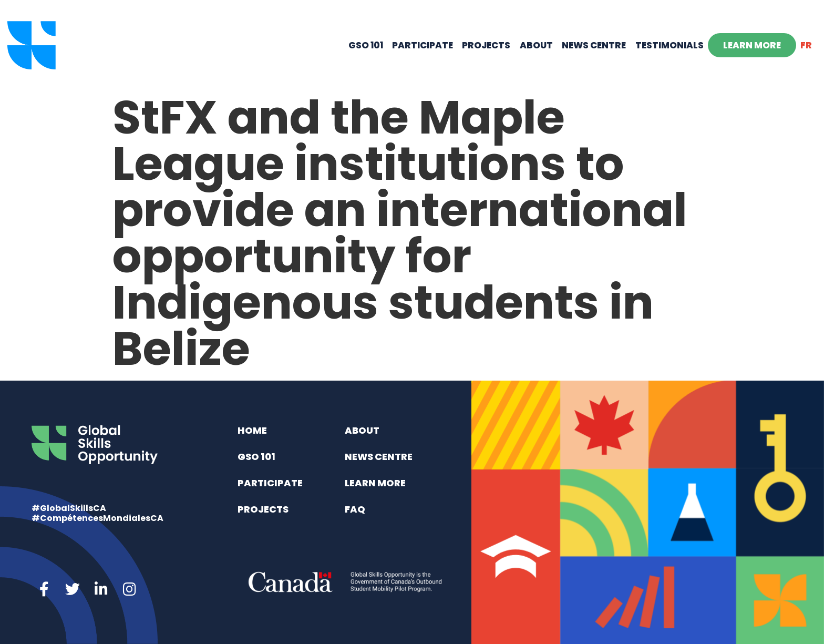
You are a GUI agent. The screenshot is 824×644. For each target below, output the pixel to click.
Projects (486, 45)
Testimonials (669, 45)
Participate (423, 45)
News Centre (594, 45)
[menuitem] (806, 45)
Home (252, 430)
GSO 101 (366, 45)
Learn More (752, 45)
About (536, 45)
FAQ (355, 509)
